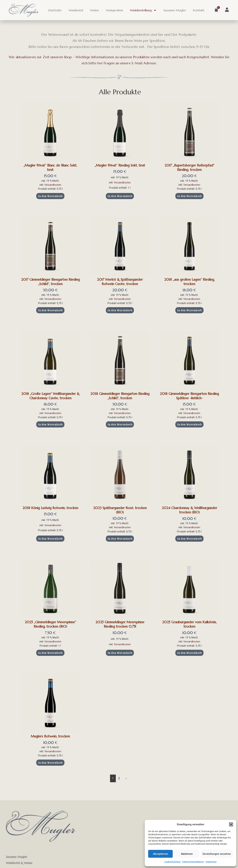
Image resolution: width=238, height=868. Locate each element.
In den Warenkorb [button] (50, 196)
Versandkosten (53, 185)
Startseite (55, 10)
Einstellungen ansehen (217, 854)
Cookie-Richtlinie (172, 862)
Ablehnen (187, 854)
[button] (231, 824)
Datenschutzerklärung (193, 862)
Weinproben (114, 10)
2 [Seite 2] (119, 778)
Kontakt (199, 10)
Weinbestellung (143, 10)
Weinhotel (76, 10)
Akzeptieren (161, 854)
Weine (94, 10)
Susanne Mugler (175, 10)
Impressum (211, 862)
